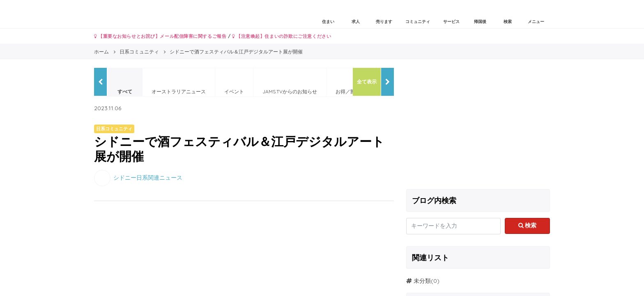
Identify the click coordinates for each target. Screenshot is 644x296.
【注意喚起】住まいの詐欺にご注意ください (282, 36)
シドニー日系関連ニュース (148, 177)
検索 (528, 225)
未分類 (422, 281)
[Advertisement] (478, 125)
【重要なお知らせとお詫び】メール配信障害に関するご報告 (160, 36)
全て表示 (367, 82)
